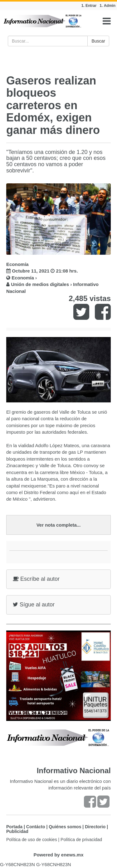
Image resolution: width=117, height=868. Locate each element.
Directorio (95, 827)
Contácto (36, 827)
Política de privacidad (81, 840)
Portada (14, 827)
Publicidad (17, 831)
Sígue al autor (34, 605)
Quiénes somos (65, 827)
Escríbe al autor (36, 579)
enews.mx (72, 855)
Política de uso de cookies (32, 840)
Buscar (98, 41)
